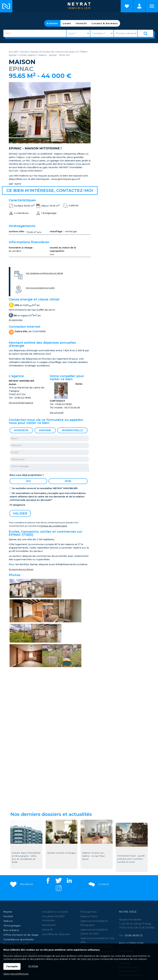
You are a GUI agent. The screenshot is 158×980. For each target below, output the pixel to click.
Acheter (52, 23)
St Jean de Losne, (118, 923)
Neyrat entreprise (130, 887)
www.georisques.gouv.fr (66, 179)
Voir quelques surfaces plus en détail (44, 273)
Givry (119, 919)
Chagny (140, 919)
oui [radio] (28, 481)
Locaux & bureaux (105, 23)
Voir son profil (57, 413)
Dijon (72, 919)
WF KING (125, 895)
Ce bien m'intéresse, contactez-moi (50, 190)
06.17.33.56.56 (72, 408)
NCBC (123, 891)
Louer (67, 23)
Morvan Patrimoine (131, 907)
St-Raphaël (98, 923)
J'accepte (12, 966)
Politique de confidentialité (53, 526)
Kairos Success (128, 899)
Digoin (60, 923)
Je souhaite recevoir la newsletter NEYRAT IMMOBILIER (45, 488)
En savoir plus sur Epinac (21, 569)
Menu (152, 6)
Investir (81, 23)
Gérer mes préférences (16, 974)
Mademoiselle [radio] (72, 430)
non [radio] (68, 481)
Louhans (50, 923)
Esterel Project (128, 903)
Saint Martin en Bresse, (30, 923)
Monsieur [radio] (21, 430)
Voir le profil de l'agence (21, 403)
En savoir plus (16, 320)
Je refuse (33, 966)
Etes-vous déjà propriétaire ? (27, 475)
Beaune (81, 919)
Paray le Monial (97, 919)
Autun (111, 919)
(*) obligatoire (17, 505)
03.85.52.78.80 (23, 398)
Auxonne (129, 919)
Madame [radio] (45, 430)
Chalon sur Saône (57, 919)
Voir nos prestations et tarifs (40, 288)
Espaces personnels (139, 6)
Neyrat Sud (126, 883)
